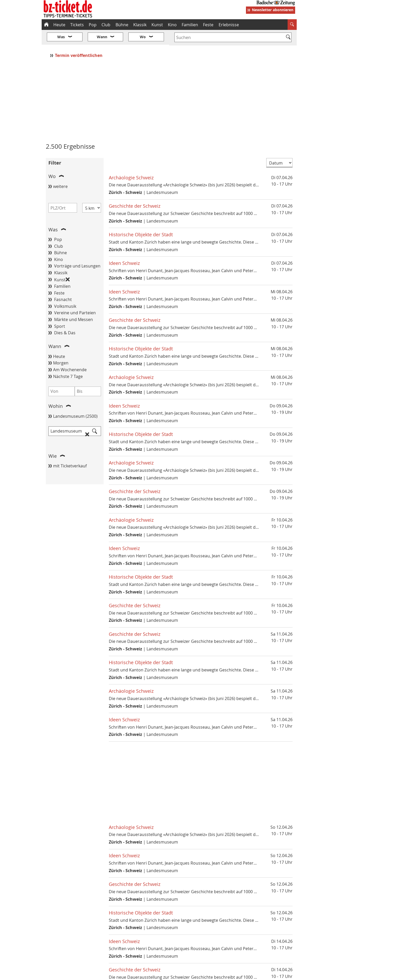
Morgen (61, 348)
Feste (208, 25)
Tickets (77, 25)
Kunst (157, 25)
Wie (53, 440)
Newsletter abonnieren (273, 10)
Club (106, 25)
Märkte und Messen (74, 304)
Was (53, 214)
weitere (60, 171)
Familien (190, 25)
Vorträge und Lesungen (77, 251)
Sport (60, 311)
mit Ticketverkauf (70, 450)
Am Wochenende (70, 354)
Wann (55, 331)
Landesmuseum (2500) (75, 401)
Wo (52, 161)
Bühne (122, 25)
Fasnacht (63, 284)
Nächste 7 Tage (68, 361)
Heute (59, 25)
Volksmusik (65, 291)
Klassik (140, 25)
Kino (172, 25)
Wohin (56, 391)
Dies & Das (65, 317)
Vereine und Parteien (75, 297)
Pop (93, 25)
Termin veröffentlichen (79, 40)
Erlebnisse (229, 25)
